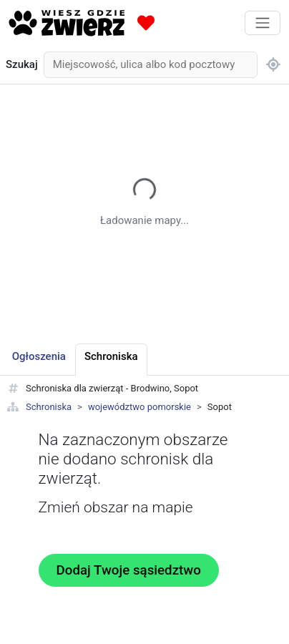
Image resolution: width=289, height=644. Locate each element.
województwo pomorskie (139, 407)
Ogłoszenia (39, 356)
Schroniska (49, 407)
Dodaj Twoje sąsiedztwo (129, 570)
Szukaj (22, 64)
